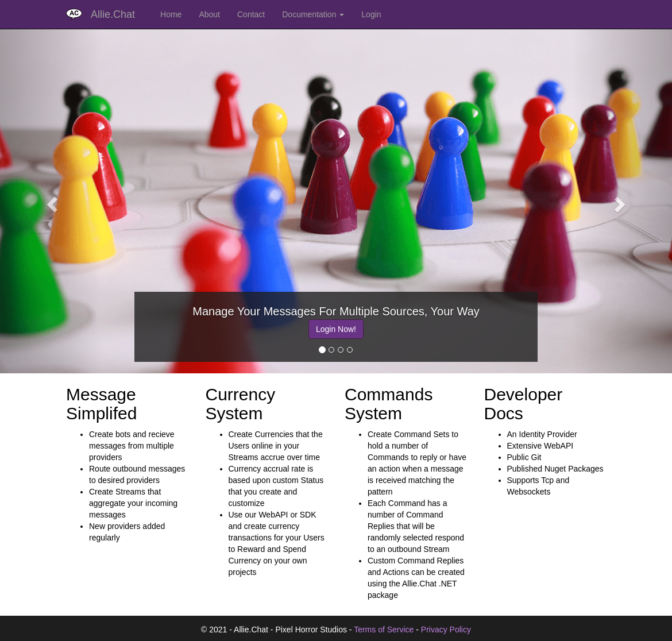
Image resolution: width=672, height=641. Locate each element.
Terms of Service (384, 630)
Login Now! (336, 329)
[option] (336, 327)
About (209, 14)
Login (371, 14)
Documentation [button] (313, 14)
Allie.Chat (113, 14)
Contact (251, 14)
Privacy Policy (446, 630)
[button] (51, 201)
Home (171, 14)
